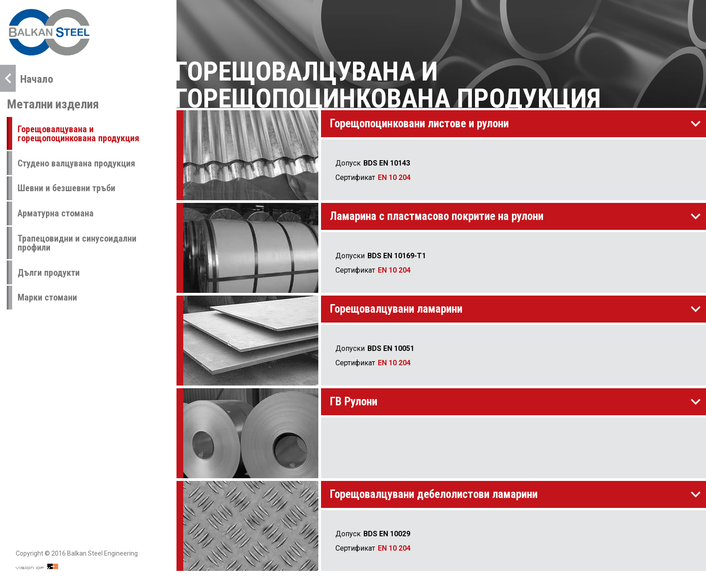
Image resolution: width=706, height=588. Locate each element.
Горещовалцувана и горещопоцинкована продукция (78, 134)
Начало (27, 78)
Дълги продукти (49, 273)
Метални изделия (53, 104)
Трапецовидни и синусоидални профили (77, 243)
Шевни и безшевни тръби (66, 188)
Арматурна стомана (56, 213)
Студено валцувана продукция (76, 163)
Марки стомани (47, 297)
